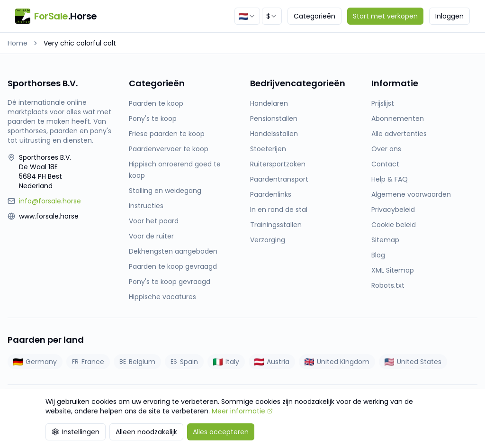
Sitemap (385, 240)
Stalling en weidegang (165, 191)
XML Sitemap (393, 270)
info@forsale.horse (50, 201)
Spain (184, 362)
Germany (35, 362)
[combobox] (247, 16)
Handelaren (269, 103)
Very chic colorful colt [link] (80, 43)
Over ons (386, 149)
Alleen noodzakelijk (146, 432)
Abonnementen (398, 119)
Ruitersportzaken (278, 164)
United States (413, 362)
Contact (385, 164)
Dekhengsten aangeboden (173, 251)
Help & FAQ (390, 179)
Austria (272, 362)
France (88, 362)
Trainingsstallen (276, 225)
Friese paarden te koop (167, 134)
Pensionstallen (274, 119)
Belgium (137, 362)
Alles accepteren (221, 432)
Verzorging (268, 240)
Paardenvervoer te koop (169, 149)
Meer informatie (242, 411)
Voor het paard (154, 221)
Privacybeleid (393, 210)
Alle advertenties (399, 134)
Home (18, 43)
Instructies (146, 206)
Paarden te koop (156, 103)
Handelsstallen (274, 134)
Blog (378, 255)
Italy (226, 362)
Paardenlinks (271, 194)
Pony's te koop (153, 119)
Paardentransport (279, 179)
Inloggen (449, 16)
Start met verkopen (385, 16)
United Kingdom (337, 362)
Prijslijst (383, 103)
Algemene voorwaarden (411, 194)
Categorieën (314, 16)
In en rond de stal (279, 210)
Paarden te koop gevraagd (173, 266)
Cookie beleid (394, 225)
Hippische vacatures (162, 297)
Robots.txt (388, 285)
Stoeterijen (268, 149)
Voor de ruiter (151, 236)
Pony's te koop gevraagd (170, 282)
